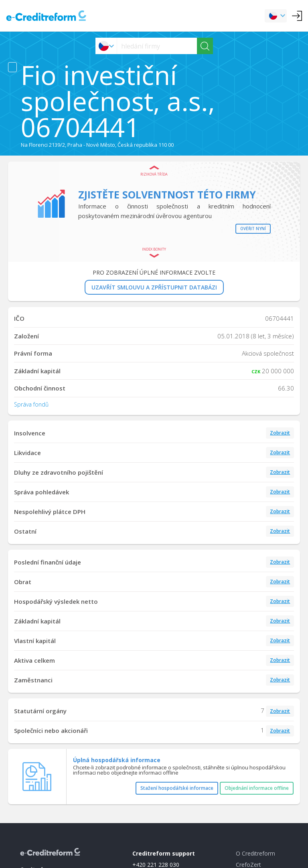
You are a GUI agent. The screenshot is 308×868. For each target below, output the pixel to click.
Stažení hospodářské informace (177, 788)
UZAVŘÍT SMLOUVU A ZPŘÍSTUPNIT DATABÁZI (154, 287)
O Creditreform (255, 853)
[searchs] (157, 46)
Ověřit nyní (253, 229)
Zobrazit (280, 433)
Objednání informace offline (257, 788)
